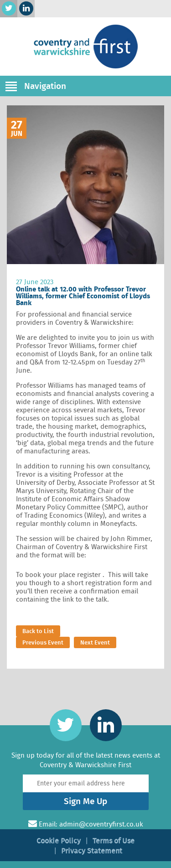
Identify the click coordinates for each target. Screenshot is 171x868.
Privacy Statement (92, 851)
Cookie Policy (59, 841)
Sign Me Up (85, 801)
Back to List (38, 631)
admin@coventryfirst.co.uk (101, 824)
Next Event (95, 642)
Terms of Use (114, 841)
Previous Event (43, 642)
